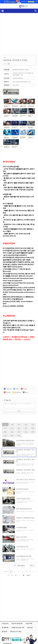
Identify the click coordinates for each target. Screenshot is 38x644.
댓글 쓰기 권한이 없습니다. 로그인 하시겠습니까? (18, 404)
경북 (33, 432)
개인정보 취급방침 (17, 613)
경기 (19, 424)
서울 (12, 424)
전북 (19, 432)
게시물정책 (5, 617)
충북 (5, 432)
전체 (5, 424)
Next (29, 565)
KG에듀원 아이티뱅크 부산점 (15, 60)
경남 (5, 436)
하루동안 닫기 (35, 2)
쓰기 (32, 555)
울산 (19, 428)
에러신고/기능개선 (16, 621)
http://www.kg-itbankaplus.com (22, 82)
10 (16, 565)
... (20, 565)
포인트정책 (29, 613)
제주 (19, 436)
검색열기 (36, 11)
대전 (12, 428)
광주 (26, 428)
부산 (33, 424)
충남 (12, 432)
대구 (5, 428)
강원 (12, 436)
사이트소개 (5, 613)
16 (24, 565)
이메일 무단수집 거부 (18, 617)
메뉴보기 (2, 11)
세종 (33, 428)
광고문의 (4, 621)
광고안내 (30, 617)
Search (15, 554)
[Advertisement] (19, 33)
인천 (26, 424)
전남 (26, 432)
